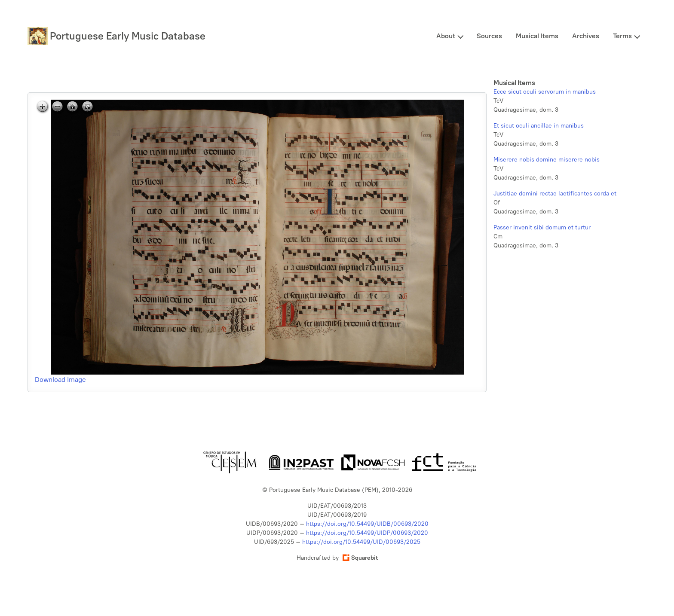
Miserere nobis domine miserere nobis (547, 160)
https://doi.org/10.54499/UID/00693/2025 (361, 542)
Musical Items (537, 36)
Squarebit (360, 558)
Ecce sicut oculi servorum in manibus (545, 92)
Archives (586, 36)
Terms (622, 36)
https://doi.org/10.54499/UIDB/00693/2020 (367, 524)
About (446, 36)
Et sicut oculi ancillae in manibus (539, 126)
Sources (489, 36)
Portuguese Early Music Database (128, 36)
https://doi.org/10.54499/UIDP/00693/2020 (367, 533)
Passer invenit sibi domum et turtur (542, 227)
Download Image (60, 380)
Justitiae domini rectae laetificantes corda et (555, 194)
